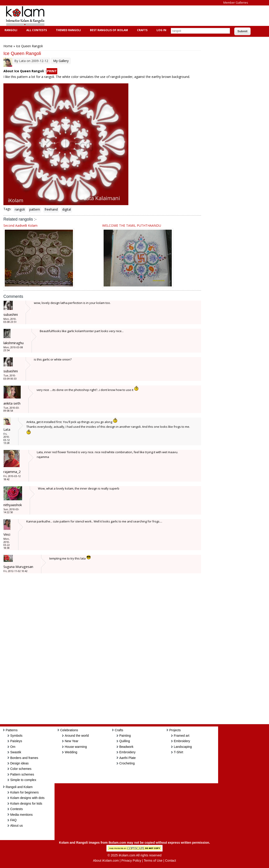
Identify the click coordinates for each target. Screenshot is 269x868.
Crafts (142, 30)
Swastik (16, 752)
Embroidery (127, 752)
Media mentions (21, 815)
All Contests (36, 30)
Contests (16, 809)
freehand (51, 209)
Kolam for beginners (24, 792)
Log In (161, 30)
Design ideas (19, 763)
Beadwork (126, 747)
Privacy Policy (131, 861)
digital (67, 209)
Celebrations (69, 730)
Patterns (12, 730)
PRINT (52, 71)
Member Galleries (236, 2)
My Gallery (61, 61)
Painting (125, 736)
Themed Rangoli (68, 30)
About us (16, 826)
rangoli (20, 209)
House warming (76, 747)
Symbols (16, 736)
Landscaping (183, 747)
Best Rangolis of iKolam (108, 30)
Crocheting (127, 763)
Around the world (77, 736)
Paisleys (16, 741)
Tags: (7, 209)
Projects (175, 730)
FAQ (13, 820)
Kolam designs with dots (27, 798)
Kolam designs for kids (26, 803)
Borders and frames (24, 758)
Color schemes (21, 769)
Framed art (182, 736)
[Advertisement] (133, 16)
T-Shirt (178, 752)
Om (13, 747)
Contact (170, 861)
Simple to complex (23, 780)
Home (8, 46)
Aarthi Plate (127, 758)
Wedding (71, 752)
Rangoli (10, 30)
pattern (35, 209)
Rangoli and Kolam (19, 787)
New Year (72, 741)
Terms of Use (153, 861)
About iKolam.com (106, 861)
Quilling (125, 741)
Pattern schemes (22, 774)
